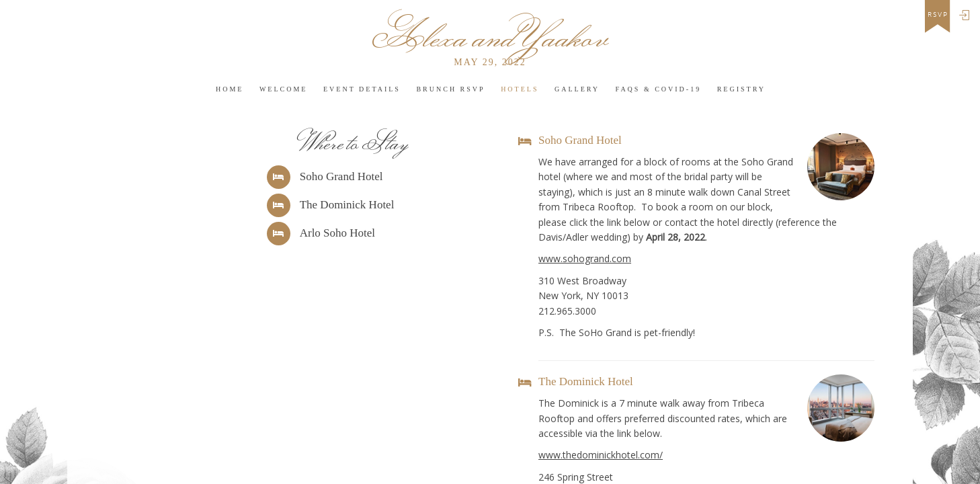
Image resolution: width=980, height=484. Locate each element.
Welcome (284, 89)
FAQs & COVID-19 (659, 89)
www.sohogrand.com (585, 258)
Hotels (520, 89)
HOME (230, 89)
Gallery (577, 89)
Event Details (362, 89)
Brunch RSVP (450, 89)
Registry (741, 89)
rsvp (938, 15)
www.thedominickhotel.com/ (601, 455)
